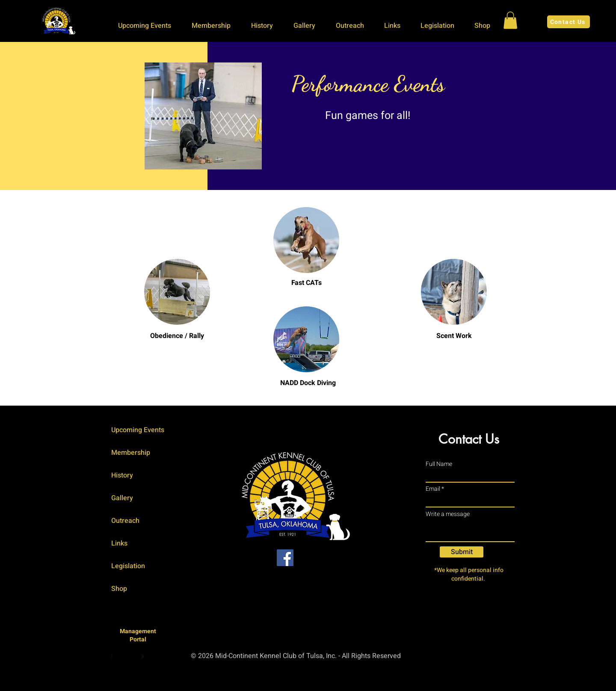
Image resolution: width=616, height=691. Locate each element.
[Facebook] (285, 558)
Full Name (439, 464)
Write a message (448, 514)
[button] (148, 26)
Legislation (128, 566)
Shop (119, 589)
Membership (131, 453)
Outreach (125, 521)
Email (433, 489)
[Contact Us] (569, 22)
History (122, 475)
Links (119, 543)
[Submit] (462, 552)
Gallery (122, 498)
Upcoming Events (138, 430)
